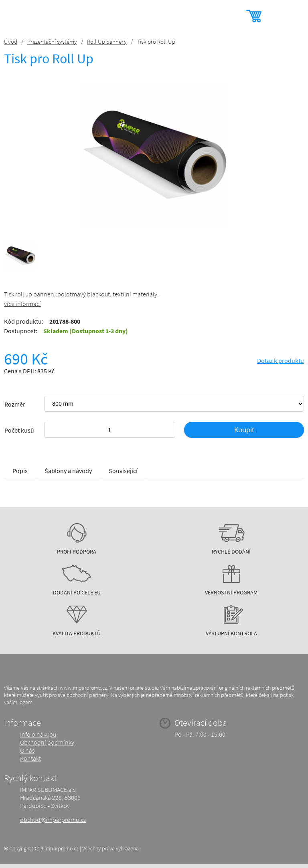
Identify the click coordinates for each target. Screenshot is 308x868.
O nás (27, 750)
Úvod (11, 41)
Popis (20, 471)
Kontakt (30, 758)
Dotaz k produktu (281, 360)
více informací (22, 304)
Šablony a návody (68, 471)
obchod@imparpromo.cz (53, 820)
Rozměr (15, 404)
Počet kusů (19, 430)
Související (123, 471)
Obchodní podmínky (47, 742)
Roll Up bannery (107, 41)
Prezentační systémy (52, 41)
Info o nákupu (38, 734)
